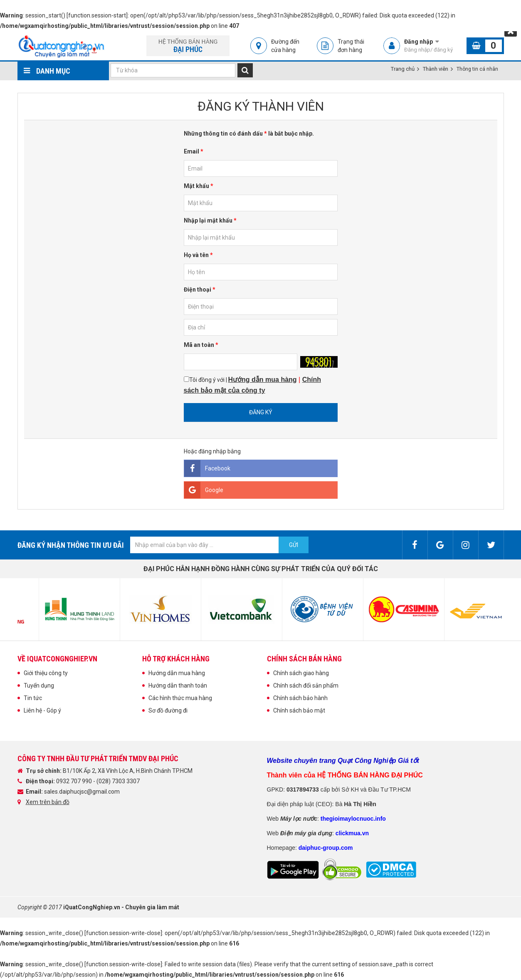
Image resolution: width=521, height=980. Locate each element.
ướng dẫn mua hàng (265, 380)
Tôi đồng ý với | (252, 385)
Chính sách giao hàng (301, 673)
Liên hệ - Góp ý (42, 710)
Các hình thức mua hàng (180, 698)
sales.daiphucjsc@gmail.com (82, 792)
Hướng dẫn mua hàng (177, 673)
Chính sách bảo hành (300, 698)
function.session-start (97, 15)
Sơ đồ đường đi (168, 710)
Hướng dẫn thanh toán (178, 686)
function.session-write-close (123, 933)
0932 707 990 (75, 781)
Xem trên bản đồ (48, 802)
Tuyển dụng (39, 686)
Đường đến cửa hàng (285, 46)
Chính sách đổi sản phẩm (306, 686)
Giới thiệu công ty (46, 673)
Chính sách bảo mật (299, 710)
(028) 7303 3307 (118, 781)
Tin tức (33, 698)
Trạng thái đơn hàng (351, 46)
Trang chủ (403, 69)
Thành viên (436, 69)
